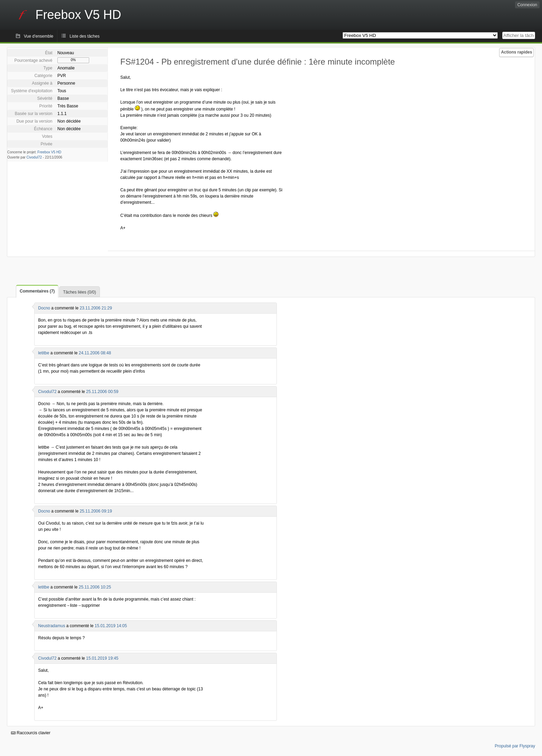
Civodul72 (34, 157)
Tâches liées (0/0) (79, 292)
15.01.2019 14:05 (111, 626)
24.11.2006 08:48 (95, 353)
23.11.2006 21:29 (96, 308)
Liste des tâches (85, 36)
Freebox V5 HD (49, 152)
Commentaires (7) (37, 291)
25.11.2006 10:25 (95, 587)
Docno (44, 308)
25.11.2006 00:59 (102, 392)
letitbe (44, 353)
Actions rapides (516, 52)
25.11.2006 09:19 (96, 511)
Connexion (527, 5)
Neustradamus (52, 626)
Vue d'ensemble (39, 36)
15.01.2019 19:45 (102, 658)
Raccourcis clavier (31, 733)
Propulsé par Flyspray (515, 746)
